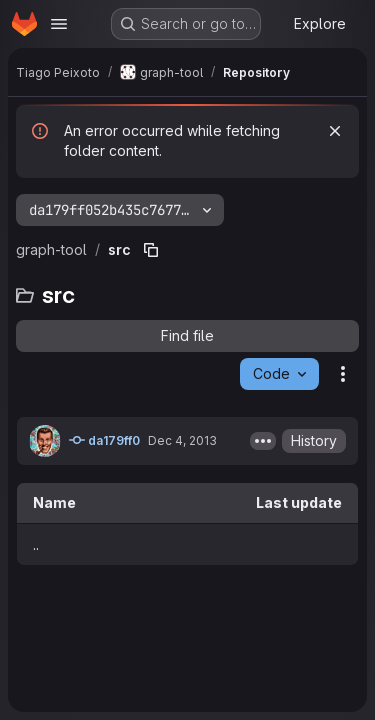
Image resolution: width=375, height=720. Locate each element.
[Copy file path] (151, 250)
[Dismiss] (335, 131)
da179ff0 (104, 440)
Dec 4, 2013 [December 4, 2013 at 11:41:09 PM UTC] (182, 440)
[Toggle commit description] (263, 441)
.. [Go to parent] (36, 544)
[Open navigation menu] (59, 24)
